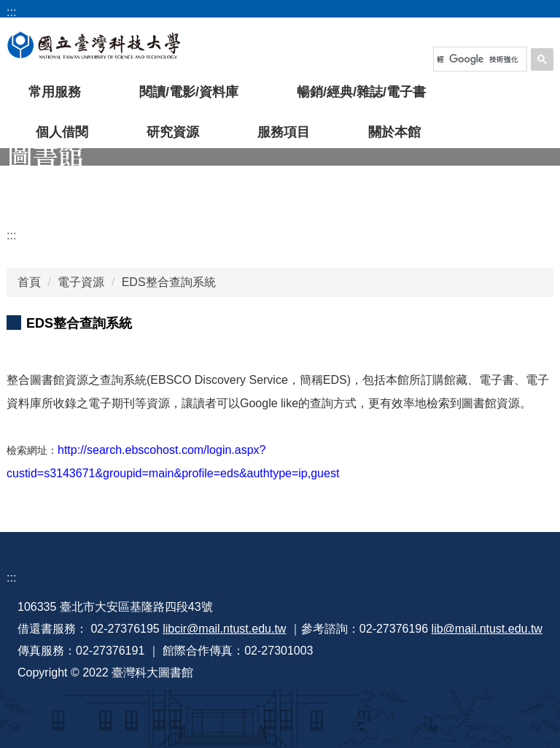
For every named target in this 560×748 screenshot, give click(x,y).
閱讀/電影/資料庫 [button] (189, 92)
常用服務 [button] (55, 92)
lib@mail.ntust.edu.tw (487, 629)
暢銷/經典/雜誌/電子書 (361, 92)
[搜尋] (478, 59)
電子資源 (81, 282)
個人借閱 (62, 132)
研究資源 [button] (173, 132)
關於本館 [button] (394, 132)
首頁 (29, 282)
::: (11, 235)
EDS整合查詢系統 (169, 282)
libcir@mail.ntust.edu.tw (224, 629)
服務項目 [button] (284, 132)
